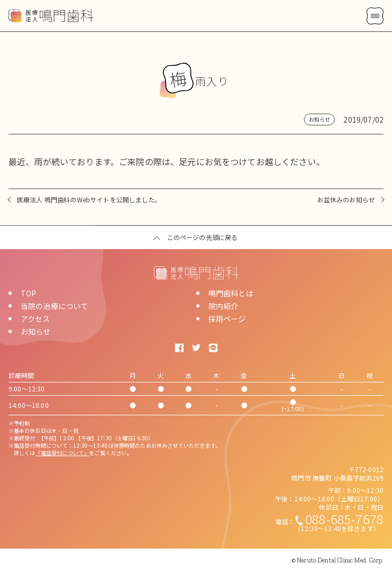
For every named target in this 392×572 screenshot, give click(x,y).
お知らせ (36, 331)
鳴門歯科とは (231, 293)
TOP (28, 293)
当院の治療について (54, 306)
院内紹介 (224, 306)
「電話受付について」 (63, 453)
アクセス (36, 319)
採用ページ (227, 319)
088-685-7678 (344, 519)
